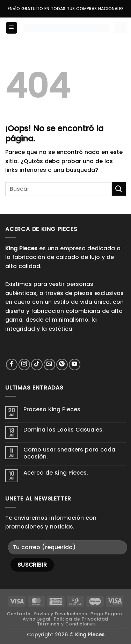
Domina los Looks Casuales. (64, 430)
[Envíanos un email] (49, 365)
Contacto (19, 614)
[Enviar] (119, 189)
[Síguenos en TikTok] (37, 365)
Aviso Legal (37, 619)
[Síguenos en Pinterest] (62, 365)
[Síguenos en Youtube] (75, 365)
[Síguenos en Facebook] (12, 365)
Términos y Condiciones (66, 624)
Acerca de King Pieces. (56, 473)
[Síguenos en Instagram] (24, 365)
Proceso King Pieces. (53, 409)
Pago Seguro (106, 614)
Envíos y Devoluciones (61, 614)
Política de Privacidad (81, 619)
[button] (12, 28)
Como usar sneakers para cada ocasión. (69, 453)
